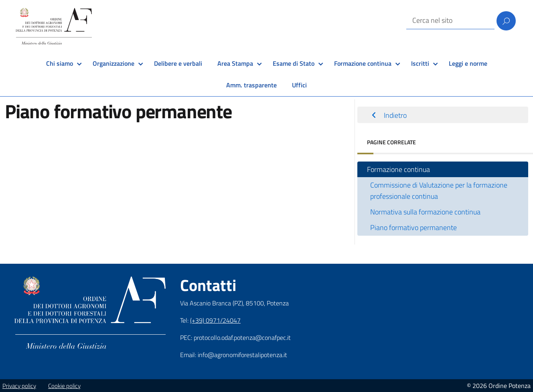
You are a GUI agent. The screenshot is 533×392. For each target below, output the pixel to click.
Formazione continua (363, 63)
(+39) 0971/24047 (215, 320)
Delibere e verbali (178, 63)
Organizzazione (113, 63)
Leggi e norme (468, 63)
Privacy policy (19, 386)
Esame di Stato (294, 63)
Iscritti (420, 63)
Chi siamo (60, 63)
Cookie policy (64, 386)
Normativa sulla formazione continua (425, 212)
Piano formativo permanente (413, 227)
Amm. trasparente (251, 85)
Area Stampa (235, 63)
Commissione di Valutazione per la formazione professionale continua (439, 191)
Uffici (299, 85)
